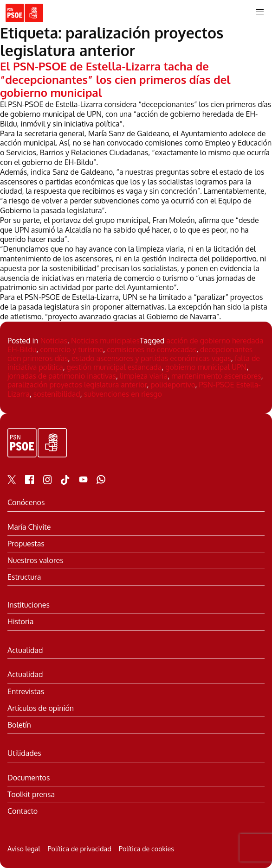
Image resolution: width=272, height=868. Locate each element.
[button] (260, 12)
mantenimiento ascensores (216, 376)
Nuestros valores (36, 561)
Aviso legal (24, 849)
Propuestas (26, 544)
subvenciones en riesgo (123, 394)
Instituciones (29, 605)
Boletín (19, 725)
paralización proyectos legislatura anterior (77, 385)
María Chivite (29, 527)
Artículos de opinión (41, 708)
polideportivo (173, 385)
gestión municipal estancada (114, 367)
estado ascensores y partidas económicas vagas (151, 358)
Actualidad (25, 675)
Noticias (54, 341)
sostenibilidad (57, 394)
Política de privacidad (79, 849)
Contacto (23, 811)
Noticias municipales (105, 341)
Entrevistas (26, 692)
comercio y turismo (71, 349)
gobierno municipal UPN (206, 367)
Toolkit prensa (31, 795)
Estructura (24, 577)
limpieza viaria (144, 376)
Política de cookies (146, 849)
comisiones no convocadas (152, 349)
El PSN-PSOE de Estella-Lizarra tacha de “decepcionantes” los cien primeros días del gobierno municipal (115, 79)
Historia (20, 622)
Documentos (29, 778)
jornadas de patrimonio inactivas (62, 376)
